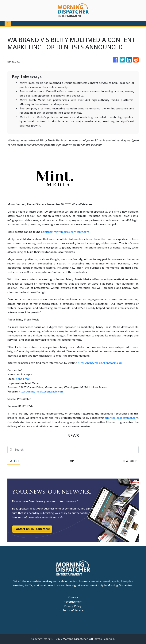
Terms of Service (73, 610)
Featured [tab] (130, 461)
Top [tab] (71, 461)
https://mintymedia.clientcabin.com (67, 232)
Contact (73, 597)
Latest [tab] (14, 461)
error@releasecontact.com (121, 418)
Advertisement (73, 602)
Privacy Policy (73, 606)
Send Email (23, 379)
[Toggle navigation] (8, 24)
